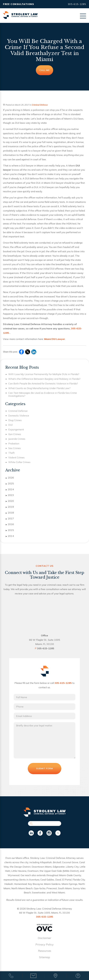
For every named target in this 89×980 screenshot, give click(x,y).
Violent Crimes (16, 457)
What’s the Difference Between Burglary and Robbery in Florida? (44, 379)
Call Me (45, 70)
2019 (10, 507)
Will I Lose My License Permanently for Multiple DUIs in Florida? (44, 374)
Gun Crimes (15, 434)
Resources (45, 953)
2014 (10, 536)
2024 (10, 489)
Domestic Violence (19, 416)
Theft (11, 453)
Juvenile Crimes (17, 439)
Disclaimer (44, 940)
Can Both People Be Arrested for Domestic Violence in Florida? (43, 383)
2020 (10, 501)
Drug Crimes (15, 420)
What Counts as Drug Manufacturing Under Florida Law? (39, 388)
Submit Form (45, 771)
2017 (10, 519)
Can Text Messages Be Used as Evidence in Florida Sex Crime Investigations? (43, 394)
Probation (14, 443)
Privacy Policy (45, 947)
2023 (10, 495)
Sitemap (45, 959)
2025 (10, 484)
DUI (10, 425)
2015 (10, 530)
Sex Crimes (15, 448)
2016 (10, 524)
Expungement (16, 429)
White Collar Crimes (19, 462)
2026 (10, 478)
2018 (10, 513)
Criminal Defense (40, 105)
